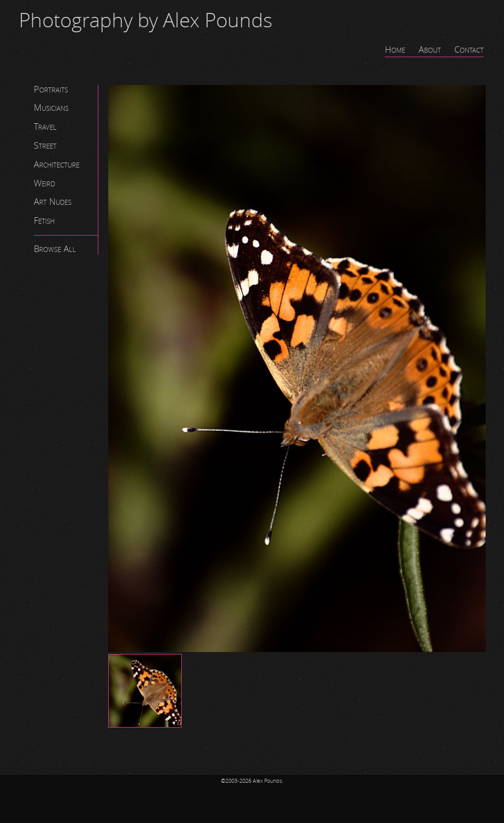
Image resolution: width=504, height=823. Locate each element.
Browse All (55, 249)
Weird (44, 183)
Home (395, 50)
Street (45, 146)
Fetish (44, 221)
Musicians (51, 108)
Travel (45, 127)
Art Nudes (53, 202)
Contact (469, 50)
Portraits (51, 89)
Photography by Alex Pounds (146, 21)
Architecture (57, 165)
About (430, 50)
